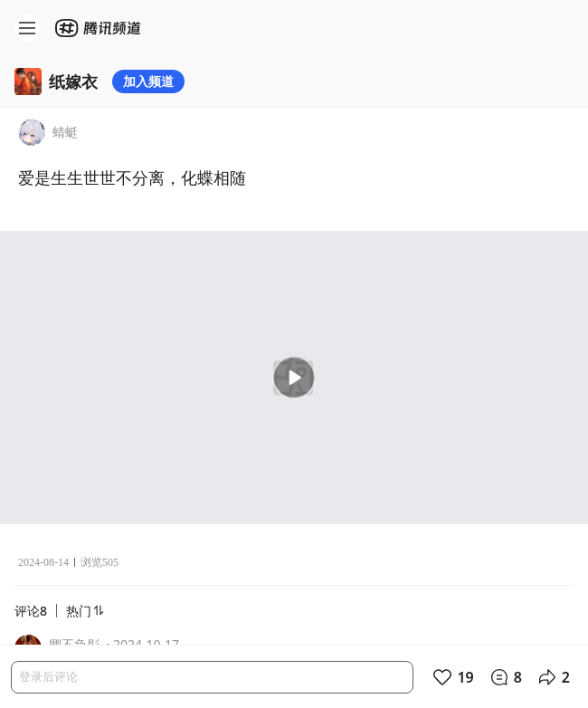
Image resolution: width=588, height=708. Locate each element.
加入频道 (148, 81)
